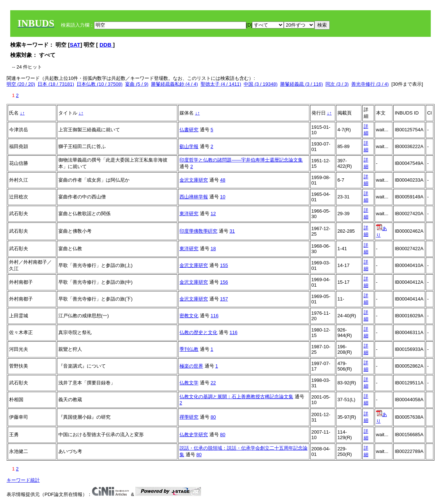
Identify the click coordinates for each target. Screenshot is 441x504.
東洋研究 (189, 214)
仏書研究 (189, 130)
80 (213, 417)
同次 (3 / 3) (337, 84)
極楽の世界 (191, 366)
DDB (106, 45)
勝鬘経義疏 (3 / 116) (301, 84)
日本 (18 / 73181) (56, 84)
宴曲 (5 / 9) (137, 84)
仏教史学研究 (194, 435)
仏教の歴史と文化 (198, 332)
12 (213, 214)
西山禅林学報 (194, 197)
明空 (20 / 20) (21, 84)
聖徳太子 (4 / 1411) (221, 84)
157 (224, 299)
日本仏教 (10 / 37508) (100, 84)
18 (213, 249)
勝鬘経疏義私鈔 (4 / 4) (175, 84)
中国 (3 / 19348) (261, 84)
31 (232, 231)
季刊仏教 (189, 349)
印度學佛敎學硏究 (198, 231)
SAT (75, 45)
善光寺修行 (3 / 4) (370, 84)
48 (223, 180)
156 (224, 282)
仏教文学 (189, 383)
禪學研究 (189, 417)
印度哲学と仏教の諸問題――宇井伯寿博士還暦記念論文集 (241, 160)
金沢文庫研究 (194, 180)
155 (224, 265)
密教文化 (189, 316)
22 (213, 383)
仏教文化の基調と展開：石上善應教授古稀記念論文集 (236, 397)
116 (214, 316)
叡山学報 (189, 146)
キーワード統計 (23, 480)
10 (223, 197)
